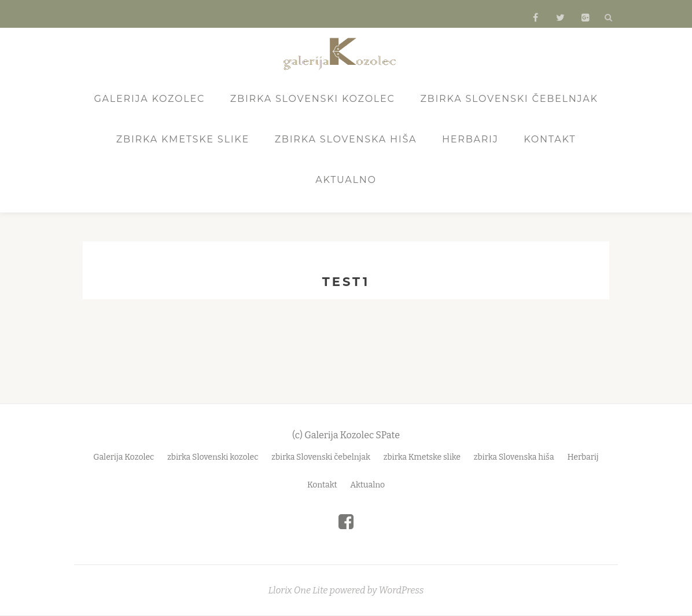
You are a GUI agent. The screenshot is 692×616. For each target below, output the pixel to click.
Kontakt (550, 139)
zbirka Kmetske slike (183, 139)
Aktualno (346, 180)
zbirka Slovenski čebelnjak (509, 99)
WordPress (401, 590)
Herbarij (470, 139)
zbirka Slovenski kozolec (313, 99)
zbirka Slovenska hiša (346, 139)
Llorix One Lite (299, 590)
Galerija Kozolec (149, 99)
